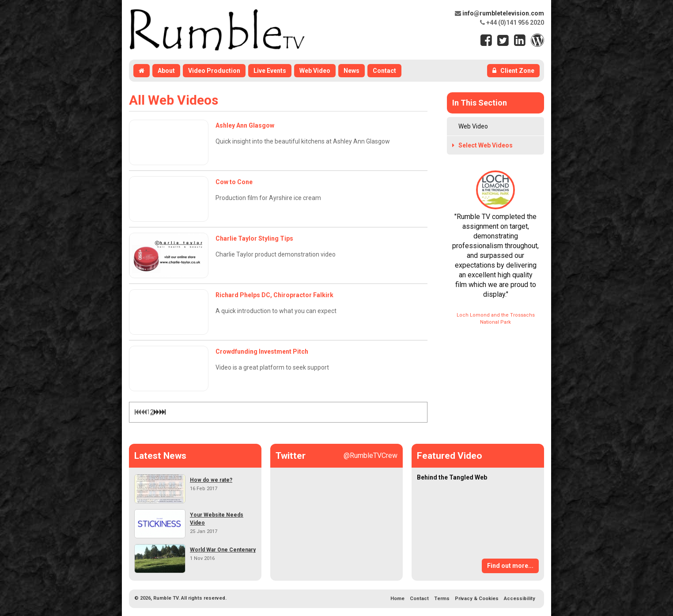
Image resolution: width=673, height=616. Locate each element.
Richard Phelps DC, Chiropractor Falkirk (274, 295)
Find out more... (510, 566)
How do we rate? (211, 480)
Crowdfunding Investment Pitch (262, 351)
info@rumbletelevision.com (503, 13)
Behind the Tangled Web (452, 477)
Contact (419, 599)
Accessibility (520, 599)
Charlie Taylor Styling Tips (254, 238)
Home (397, 599)
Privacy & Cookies (477, 599)
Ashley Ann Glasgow (245, 125)
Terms (442, 599)
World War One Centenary (223, 550)
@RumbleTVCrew (371, 455)
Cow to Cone (234, 182)
